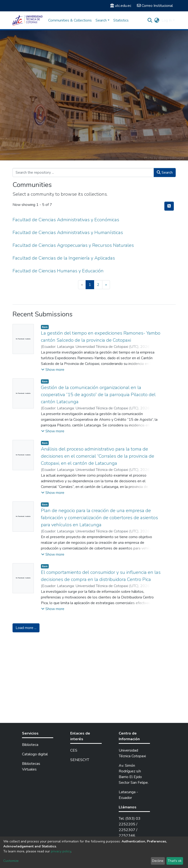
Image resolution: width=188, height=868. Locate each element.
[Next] (106, 285)
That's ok (175, 861)
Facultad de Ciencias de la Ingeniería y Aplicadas (64, 258)
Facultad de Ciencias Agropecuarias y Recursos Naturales (73, 245)
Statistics (121, 20)
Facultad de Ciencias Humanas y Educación (58, 271)
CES (74, 750)
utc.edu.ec (121, 6)
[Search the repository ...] (83, 173)
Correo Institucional (155, 6)
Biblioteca (30, 745)
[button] (157, 20)
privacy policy (61, 851)
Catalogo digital (35, 754)
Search (165, 173)
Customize (11, 861)
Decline (158, 861)
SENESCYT (80, 760)
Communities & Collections (70, 20)
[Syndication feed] (169, 206)
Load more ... (26, 628)
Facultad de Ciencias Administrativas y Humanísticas (68, 232)
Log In (167, 20)
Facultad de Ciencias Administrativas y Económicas (66, 220)
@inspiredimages (171, 158)
